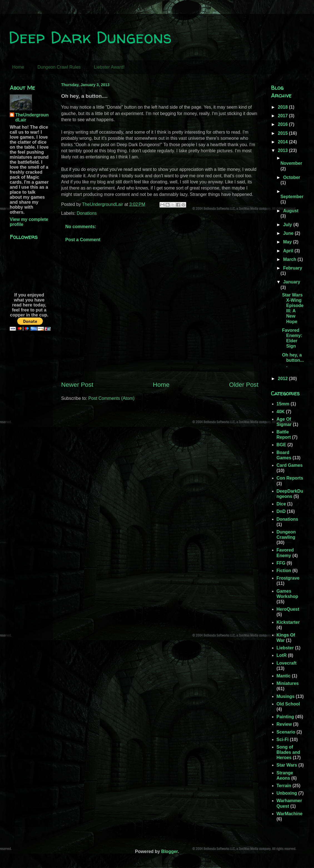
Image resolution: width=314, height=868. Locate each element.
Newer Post (77, 385)
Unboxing (287, 793)
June (289, 233)
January (292, 282)
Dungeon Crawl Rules (59, 67)
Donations (87, 213)
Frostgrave (288, 578)
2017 (283, 116)
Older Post (244, 385)
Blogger (170, 851)
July (288, 225)
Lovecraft (286, 663)
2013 (283, 150)
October (292, 177)
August (291, 211)
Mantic (284, 676)
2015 (283, 133)
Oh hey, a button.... (293, 360)
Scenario (286, 732)
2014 (283, 142)
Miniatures (288, 683)
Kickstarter (288, 622)
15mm (283, 404)
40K (281, 412)
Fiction (284, 571)
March (290, 259)
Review (284, 724)
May (288, 242)
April (289, 251)
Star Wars (287, 765)
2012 (283, 379)
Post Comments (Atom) (111, 398)
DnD (281, 511)
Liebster (285, 648)
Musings (286, 696)
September (292, 197)
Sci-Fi (283, 739)
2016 (283, 124)
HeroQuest (288, 609)
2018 (283, 107)
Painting (285, 717)
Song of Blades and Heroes (288, 752)
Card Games (290, 465)
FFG (281, 563)
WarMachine (290, 814)
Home (18, 67)
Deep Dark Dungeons (90, 37)
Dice (281, 504)
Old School (288, 704)
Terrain (284, 786)
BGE (281, 445)
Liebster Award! (109, 67)
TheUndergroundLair (32, 117)
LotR (281, 655)
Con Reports (290, 478)
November (291, 163)
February (293, 268)
